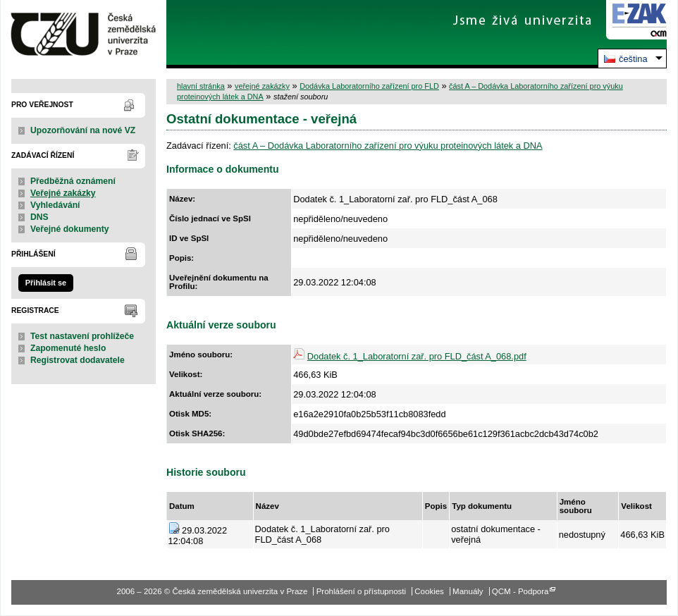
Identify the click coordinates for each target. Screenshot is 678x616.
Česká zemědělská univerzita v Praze (84, 34)
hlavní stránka (201, 86)
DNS (39, 217)
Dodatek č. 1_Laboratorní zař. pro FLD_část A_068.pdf (417, 356)
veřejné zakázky (262, 86)
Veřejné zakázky (63, 193)
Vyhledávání (55, 205)
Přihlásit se (46, 283)
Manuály (468, 591)
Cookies (429, 591)
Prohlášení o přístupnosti (361, 591)
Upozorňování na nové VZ (83, 130)
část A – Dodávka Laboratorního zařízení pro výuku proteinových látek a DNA (388, 146)
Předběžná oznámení (73, 181)
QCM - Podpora (520, 591)
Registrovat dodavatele (78, 360)
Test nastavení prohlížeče (82, 336)
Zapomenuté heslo (68, 348)
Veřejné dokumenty (69, 229)
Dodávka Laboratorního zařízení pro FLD (369, 86)
